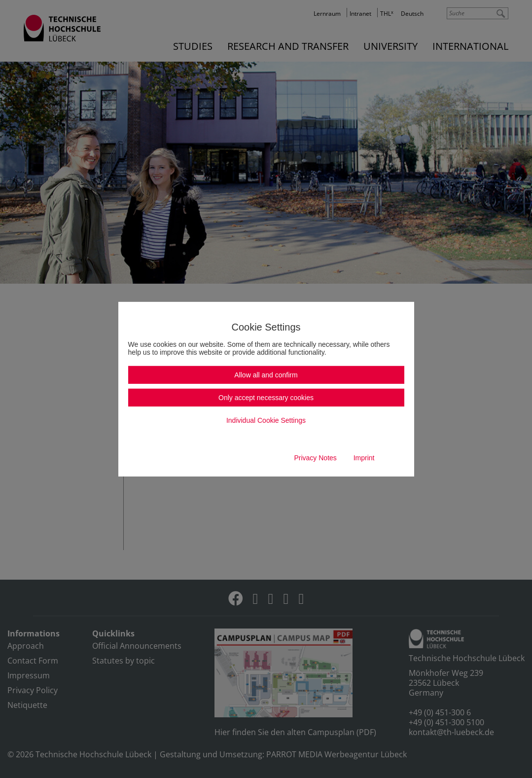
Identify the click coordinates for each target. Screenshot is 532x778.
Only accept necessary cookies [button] (266, 398)
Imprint (364, 458)
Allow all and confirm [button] (266, 375)
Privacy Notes (315, 458)
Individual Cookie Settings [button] (266, 420)
